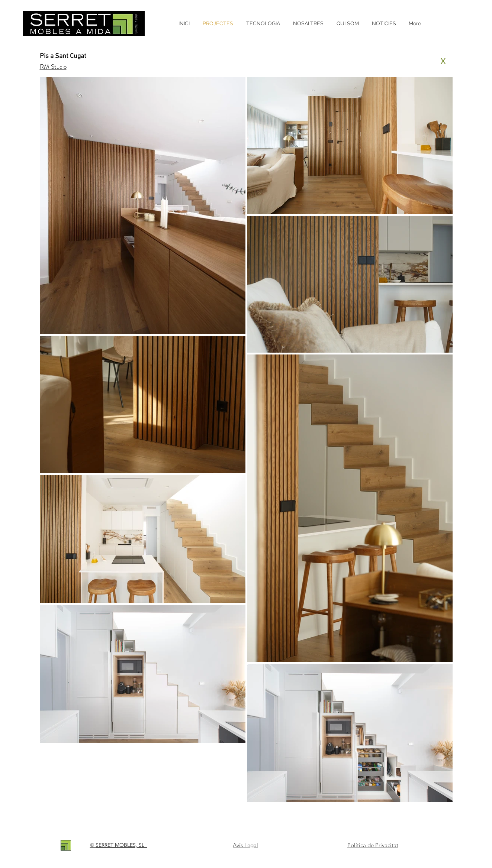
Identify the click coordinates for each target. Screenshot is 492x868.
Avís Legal (245, 845)
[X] (443, 61)
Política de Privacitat (373, 845)
